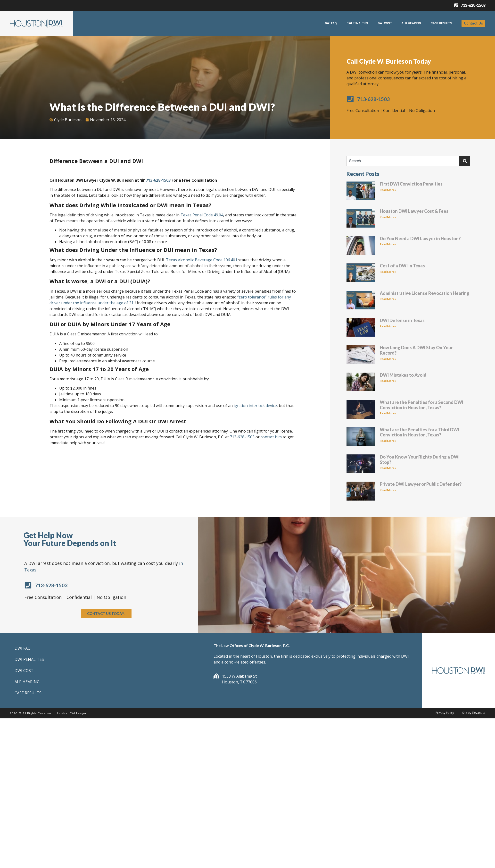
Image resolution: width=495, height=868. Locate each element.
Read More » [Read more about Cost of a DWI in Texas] (388, 272)
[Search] (465, 161)
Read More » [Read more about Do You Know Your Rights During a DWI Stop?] (388, 468)
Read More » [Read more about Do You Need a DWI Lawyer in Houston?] (388, 244)
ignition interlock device (255, 406)
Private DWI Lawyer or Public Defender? (421, 484)
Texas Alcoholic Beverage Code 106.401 (202, 260)
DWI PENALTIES (357, 23)
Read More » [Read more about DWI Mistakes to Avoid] (388, 381)
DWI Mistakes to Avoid (403, 375)
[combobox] (403, 161)
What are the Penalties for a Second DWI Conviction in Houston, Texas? (421, 405)
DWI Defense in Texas (402, 320)
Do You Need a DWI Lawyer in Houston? (420, 238)
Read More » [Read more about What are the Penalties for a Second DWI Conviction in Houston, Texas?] (388, 413)
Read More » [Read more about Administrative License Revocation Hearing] (388, 299)
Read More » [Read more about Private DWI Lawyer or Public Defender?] (388, 490)
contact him (271, 437)
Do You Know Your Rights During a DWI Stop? (420, 460)
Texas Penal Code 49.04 (202, 215)
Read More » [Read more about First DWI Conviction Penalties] (388, 190)
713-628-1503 (158, 180)
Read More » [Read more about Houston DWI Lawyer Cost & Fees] (388, 217)
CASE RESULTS (441, 23)
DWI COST (385, 23)
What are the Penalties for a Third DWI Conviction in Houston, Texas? (419, 432)
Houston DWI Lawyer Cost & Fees (414, 211)
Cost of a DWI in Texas (402, 266)
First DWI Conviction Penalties (411, 184)
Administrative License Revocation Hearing (425, 293)
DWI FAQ (331, 23)
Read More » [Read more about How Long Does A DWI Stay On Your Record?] (388, 359)
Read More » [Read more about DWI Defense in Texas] (388, 326)
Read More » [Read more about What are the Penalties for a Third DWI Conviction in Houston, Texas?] (388, 441)
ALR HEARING (411, 23)
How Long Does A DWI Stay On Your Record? (416, 350)
